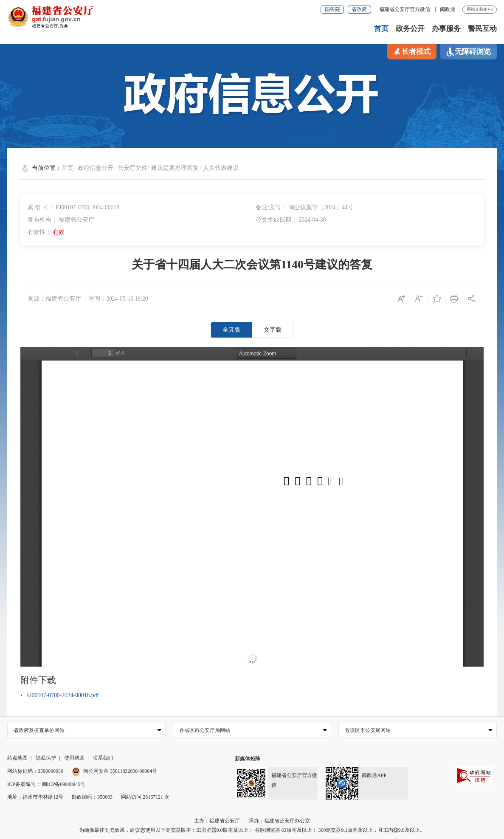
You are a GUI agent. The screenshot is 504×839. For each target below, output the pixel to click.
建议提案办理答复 (175, 168)
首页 (381, 29)
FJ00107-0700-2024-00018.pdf (63, 695)
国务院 (332, 9)
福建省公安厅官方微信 (405, 9)
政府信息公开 (96, 168)
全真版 (231, 330)
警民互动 (482, 29)
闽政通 (448, 9)
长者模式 (412, 51)
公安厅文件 (132, 168)
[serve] (51, 16)
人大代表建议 (221, 168)
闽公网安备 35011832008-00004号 (114, 771)
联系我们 (103, 758)
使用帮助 (74, 758)
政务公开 (410, 29)
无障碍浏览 (468, 52)
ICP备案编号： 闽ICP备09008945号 (46, 784)
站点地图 (17, 758)
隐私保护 (46, 758)
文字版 (273, 330)
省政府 (359, 9)
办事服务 (446, 29)
